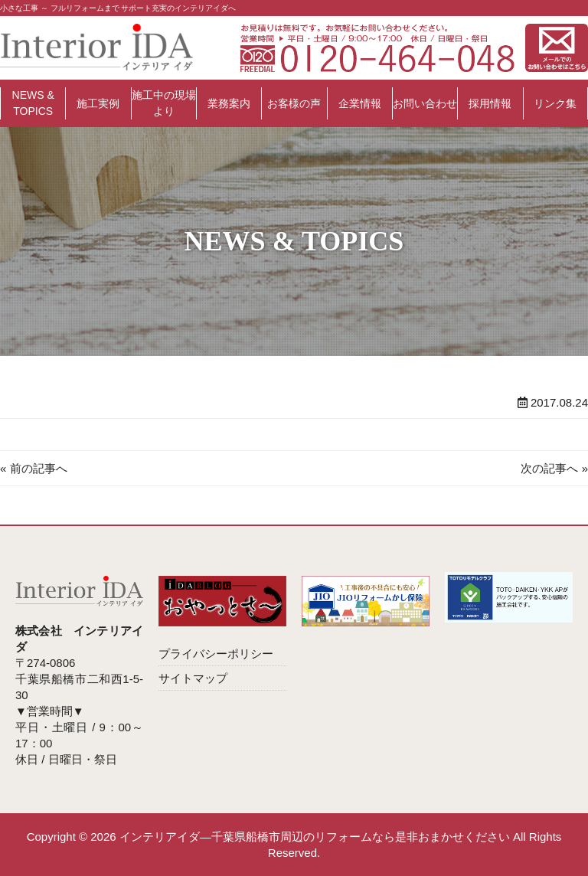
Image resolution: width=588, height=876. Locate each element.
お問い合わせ (425, 103)
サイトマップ (193, 678)
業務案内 (229, 103)
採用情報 (490, 103)
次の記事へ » (554, 468)
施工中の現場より (164, 103)
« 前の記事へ (34, 468)
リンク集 (555, 103)
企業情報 (360, 103)
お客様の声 (294, 103)
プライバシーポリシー (216, 654)
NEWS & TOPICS (33, 103)
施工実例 (98, 103)
